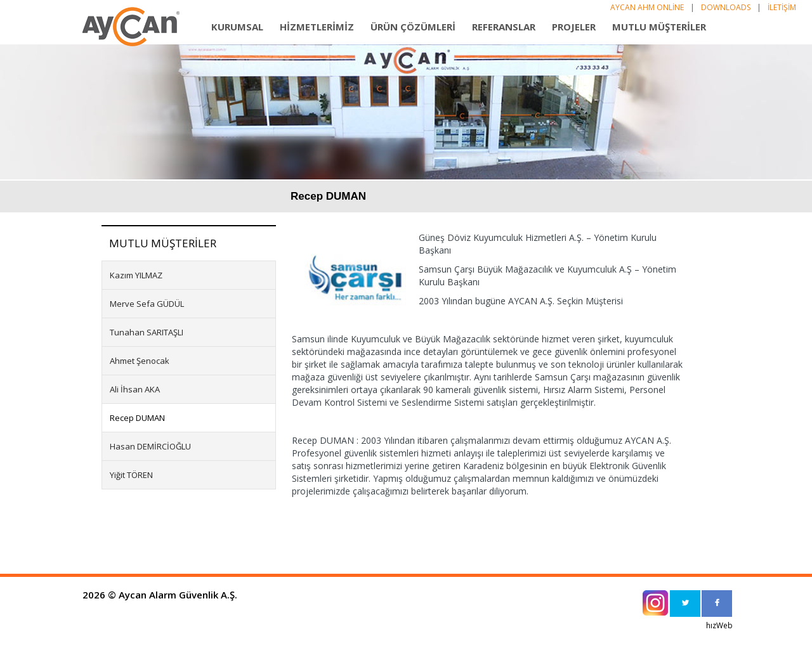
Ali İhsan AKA (135, 389)
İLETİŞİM (782, 7)
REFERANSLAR (504, 27)
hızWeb (719, 625)
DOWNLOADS (726, 7)
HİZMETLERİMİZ (317, 27)
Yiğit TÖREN (131, 475)
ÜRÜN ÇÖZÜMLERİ (413, 27)
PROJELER (574, 27)
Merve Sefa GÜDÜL (147, 304)
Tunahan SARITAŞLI (147, 332)
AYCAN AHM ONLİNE (647, 7)
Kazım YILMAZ (136, 275)
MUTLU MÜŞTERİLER (659, 27)
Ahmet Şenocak (140, 361)
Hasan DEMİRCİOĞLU (150, 446)
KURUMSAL (237, 27)
